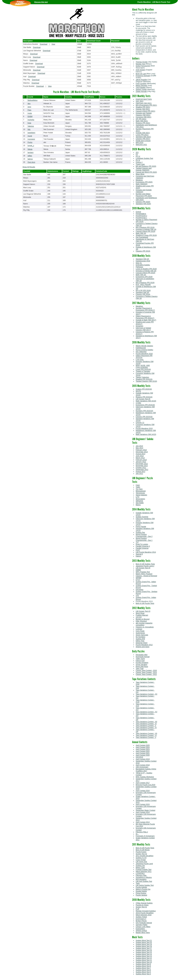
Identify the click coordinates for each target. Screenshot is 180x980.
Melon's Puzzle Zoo (143, 889)
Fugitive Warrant (142, 615)
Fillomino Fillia (141, 875)
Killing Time (140, 641)
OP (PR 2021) (141, 119)
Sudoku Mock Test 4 (143, 974)
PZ (137, 154)
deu (29, 104)
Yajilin (138, 487)
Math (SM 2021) (142, 121)
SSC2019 (139, 757)
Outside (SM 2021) (143, 133)
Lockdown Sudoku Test (144, 158)
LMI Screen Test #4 (143, 568)
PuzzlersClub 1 (141, 218)
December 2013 (142, 452)
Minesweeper (141, 491)
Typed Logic (140, 164)
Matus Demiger (141, 86)
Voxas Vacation (141, 665)
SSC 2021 (140, 101)
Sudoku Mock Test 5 (143, 972)
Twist (138, 883)
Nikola (30, 149)
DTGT (138, 580)
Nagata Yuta (140, 64)
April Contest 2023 (143, 749)
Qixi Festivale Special (144, 923)
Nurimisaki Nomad (143, 657)
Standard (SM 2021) (143, 137)
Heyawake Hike (142, 655)
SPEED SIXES (141, 931)
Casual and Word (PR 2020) (146, 172)
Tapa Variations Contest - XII (146, 722)
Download (44, 44)
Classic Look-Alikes (143, 927)
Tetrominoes (140, 493)
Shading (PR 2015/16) (144, 379)
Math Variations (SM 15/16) (146, 401)
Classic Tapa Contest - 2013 (146, 672)
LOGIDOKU (140, 874)
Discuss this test (41, 2)
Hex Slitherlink (141, 352)
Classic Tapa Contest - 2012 (146, 674)
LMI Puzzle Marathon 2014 (146, 552)
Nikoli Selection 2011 (144, 872)
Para (29, 110)
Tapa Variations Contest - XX (146, 694)
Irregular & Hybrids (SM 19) (146, 229)
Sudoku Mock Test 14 (144, 954)
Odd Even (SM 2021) (144, 103)
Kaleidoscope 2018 (143, 261)
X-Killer (138, 403)
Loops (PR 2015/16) (143, 369)
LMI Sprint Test (141, 862)
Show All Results (29, 167)
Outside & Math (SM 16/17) (146, 320)
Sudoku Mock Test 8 (143, 966)
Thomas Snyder (142, 62)
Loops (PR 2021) (142, 135)
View (53, 44)
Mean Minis (140, 174)
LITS (137, 497)
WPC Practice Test (143, 572)
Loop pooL (140, 360)
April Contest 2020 (143, 755)
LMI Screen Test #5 (143, 399)
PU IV (138, 156)
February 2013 (141, 460)
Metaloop (139, 180)
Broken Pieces (141, 921)
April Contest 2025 (143, 745)
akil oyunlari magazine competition (144, 624)
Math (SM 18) (141, 275)
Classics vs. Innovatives (145, 627)
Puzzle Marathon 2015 (144, 429)
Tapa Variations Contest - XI (146, 724)
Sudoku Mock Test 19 (144, 944)
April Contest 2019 (143, 759)
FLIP (137, 909)
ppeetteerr (32, 133)
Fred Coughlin (141, 84)
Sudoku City (140, 866)
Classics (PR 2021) (143, 139)
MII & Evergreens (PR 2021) (146, 105)
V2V (137, 596)
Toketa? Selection (142, 377)
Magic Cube (140, 868)
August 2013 (140, 454)
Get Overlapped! (142, 237)
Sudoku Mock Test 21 (144, 940)
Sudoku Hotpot (141, 917)
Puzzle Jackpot (141, 895)
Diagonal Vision (142, 643)
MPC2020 (139, 143)
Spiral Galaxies (141, 495)
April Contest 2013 (143, 822)
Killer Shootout (141, 621)
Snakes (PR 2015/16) (144, 389)
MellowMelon (33, 100)
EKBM (30, 116)
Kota (29, 123)
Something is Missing (144, 877)
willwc (30, 156)
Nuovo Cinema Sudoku (144, 350)
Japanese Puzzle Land (144, 864)
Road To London (142, 544)
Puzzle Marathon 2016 (144, 354)
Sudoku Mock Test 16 (144, 950)
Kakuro (138, 556)
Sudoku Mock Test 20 (144, 942)
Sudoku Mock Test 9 (143, 964)
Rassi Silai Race (142, 667)
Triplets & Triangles (143, 371)
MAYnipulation (141, 879)
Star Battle (140, 503)
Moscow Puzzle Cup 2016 (145, 785)
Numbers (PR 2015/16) (144, 411)
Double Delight (141, 891)
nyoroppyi (31, 139)
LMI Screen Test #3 (143, 611)
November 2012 (142, 466)
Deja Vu (139, 263)
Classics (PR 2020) (143, 202)
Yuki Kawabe (141, 88)
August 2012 (140, 472)
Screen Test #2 (141, 854)
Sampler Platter (142, 925)
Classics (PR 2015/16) (144, 417)
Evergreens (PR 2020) (144, 182)
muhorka (31, 120)
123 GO (139, 617)
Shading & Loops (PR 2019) (146, 235)
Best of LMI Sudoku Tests (145, 564)
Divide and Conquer (143, 141)
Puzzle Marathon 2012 (144, 645)
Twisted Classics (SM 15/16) (146, 381)
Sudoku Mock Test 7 (143, 968)
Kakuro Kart (140, 661)
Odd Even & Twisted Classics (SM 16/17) (143, 329)
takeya (30, 159)
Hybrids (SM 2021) (143, 109)
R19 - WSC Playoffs (143, 285)
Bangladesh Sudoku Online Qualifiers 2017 (146, 770)
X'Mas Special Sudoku (144, 903)
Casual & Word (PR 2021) (145, 111)
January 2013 (141, 462)
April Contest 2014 (143, 812)
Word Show (140, 613)
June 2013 (140, 456)
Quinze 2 (139, 162)
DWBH (138, 570)
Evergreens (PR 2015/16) (145, 405)
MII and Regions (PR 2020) (146, 166)
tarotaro (31, 153)
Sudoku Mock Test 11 (144, 960)
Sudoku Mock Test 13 (144, 956)
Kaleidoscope (141, 348)
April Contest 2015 (143, 804)
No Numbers (140, 637)
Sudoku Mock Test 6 (143, 970)
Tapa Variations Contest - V (146, 737)
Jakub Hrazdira (141, 80)
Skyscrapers (140, 499)
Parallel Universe (142, 548)
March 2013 (140, 458)
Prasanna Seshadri (143, 76)
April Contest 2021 (143, 753)
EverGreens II (141, 919)
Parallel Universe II (143, 546)
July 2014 (139, 446)
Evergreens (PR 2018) (144, 277)
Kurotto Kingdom (142, 663)
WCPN (138, 391)
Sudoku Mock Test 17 (144, 948)
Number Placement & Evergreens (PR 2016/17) (145, 309)
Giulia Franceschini (143, 66)
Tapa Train (140, 669)
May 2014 (139, 448)
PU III (138, 160)
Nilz (29, 129)
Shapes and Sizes (143, 647)
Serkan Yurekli (141, 89)
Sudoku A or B (141, 858)
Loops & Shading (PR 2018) (146, 269)
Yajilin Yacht (140, 659)
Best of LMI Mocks (143, 850)
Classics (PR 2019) (143, 251)
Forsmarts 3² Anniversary (145, 836)
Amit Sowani (140, 70)
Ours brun (31, 162)
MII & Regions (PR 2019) (145, 227)
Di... (137, 834)
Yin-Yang (139, 489)
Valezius (31, 126)
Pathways (139, 267)
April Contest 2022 (143, 751)
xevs (29, 107)
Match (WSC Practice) (144, 574)
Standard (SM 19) (142, 259)
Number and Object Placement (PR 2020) (144, 195)
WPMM (138, 578)
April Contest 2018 (143, 765)
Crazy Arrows (141, 860)
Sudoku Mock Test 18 (144, 946)
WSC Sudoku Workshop (145, 777)
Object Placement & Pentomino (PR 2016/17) (145, 317)
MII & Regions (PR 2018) (145, 283)
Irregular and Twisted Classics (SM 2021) (144, 114)
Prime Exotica (141, 893)
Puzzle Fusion (141, 852)
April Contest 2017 (143, 783)
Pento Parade (141, 527)
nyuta (30, 113)
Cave (138, 485)
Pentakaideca (141, 214)
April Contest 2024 (143, 747)
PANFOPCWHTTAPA (144, 99)
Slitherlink (139, 501)
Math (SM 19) (141, 233)
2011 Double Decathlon (144, 856)
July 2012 (139, 474)
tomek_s (31, 146)
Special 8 (139, 554)
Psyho (30, 142)
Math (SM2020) (142, 184)
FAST (138, 550)
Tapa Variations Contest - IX (146, 728)
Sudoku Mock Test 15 (144, 952)
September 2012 (142, 470)
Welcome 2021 (141, 145)
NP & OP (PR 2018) (143, 291)
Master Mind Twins (143, 933)
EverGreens (140, 929)
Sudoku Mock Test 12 (144, 958)
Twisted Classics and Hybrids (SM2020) (144, 169)
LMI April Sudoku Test (144, 881)
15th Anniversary (142, 767)
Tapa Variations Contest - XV (146, 712)
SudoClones (140, 633)
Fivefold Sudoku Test (144, 870)
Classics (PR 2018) (143, 294)
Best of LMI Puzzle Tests (145, 603)
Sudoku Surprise (142, 517)
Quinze (138, 212)
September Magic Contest (145, 810)
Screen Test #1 (141, 907)
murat (30, 136)
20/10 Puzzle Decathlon (145, 913)
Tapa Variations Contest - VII (146, 734)
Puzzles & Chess (142, 905)
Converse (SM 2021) (144, 117)
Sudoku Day (140, 532)
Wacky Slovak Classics (144, 346)
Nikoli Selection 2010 (144, 915)
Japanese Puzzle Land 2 (145, 566)
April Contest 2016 (143, 791)
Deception (139, 590)
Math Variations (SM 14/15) (146, 434)
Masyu (138, 505)
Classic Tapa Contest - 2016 (146, 670)
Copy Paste (140, 631)
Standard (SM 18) (142, 292)
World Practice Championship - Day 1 (144, 539)
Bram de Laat (141, 74)
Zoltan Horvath (141, 91)
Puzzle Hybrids (141, 887)
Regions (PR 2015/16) (144, 397)
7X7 (137, 542)
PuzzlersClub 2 (141, 216)
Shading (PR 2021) (143, 107)
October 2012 (141, 468)
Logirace (139, 629)
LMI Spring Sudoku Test (145, 885)
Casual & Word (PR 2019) (145, 231)
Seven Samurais (142, 635)
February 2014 (141, 450)
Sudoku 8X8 (140, 639)
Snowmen (139, 326)
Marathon (139, 306)
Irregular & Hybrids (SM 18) (146, 271)
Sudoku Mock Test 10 (144, 962)
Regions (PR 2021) (143, 123)
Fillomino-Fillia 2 (142, 832)
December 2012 (142, 464)
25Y (137, 153)
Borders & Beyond (143, 619)
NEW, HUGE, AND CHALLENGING (143, 366)
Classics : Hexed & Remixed (146, 576)
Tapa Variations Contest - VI (146, 735)
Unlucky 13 (140, 423)
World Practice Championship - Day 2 (144, 535)
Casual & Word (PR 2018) (145, 273)
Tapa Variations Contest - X (146, 726)
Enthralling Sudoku (143, 265)
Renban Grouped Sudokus (146, 911)
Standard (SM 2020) (143, 204)
